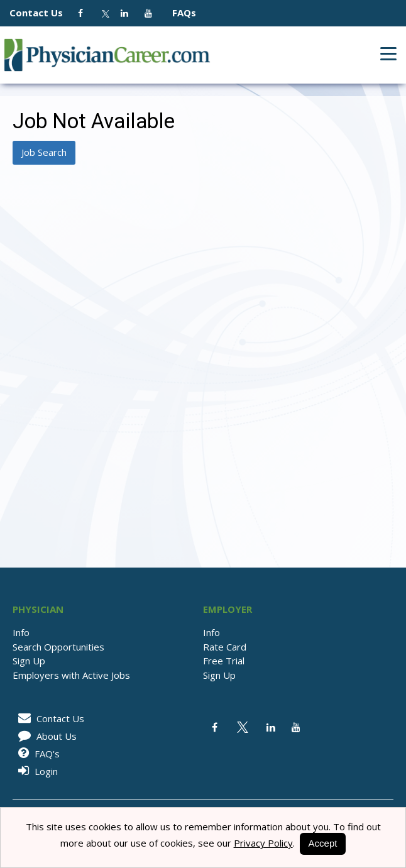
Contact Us (42, 13)
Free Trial (224, 661)
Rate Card (225, 647)
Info (21, 632)
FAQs (179, 13)
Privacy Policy (263, 843)
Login (36, 771)
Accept (323, 843)
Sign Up (29, 661)
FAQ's (37, 754)
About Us (45, 736)
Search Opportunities (58, 647)
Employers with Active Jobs (71, 675)
